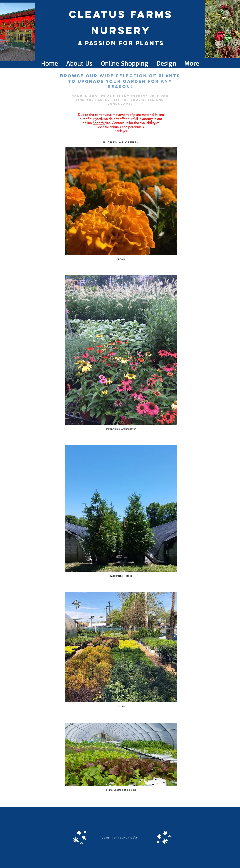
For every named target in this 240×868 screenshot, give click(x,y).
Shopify (99, 123)
